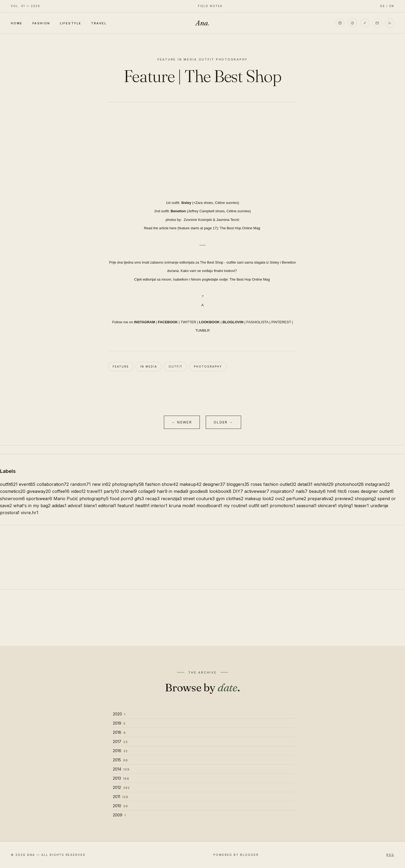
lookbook (220, 491)
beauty (317, 491)
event (27, 484)
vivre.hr (30, 513)
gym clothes (230, 499)
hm (332, 491)
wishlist (324, 484)
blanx (90, 506)
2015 (120, 760)
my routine (235, 506)
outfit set (259, 506)
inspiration (282, 491)
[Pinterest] (352, 23)
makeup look (259, 499)
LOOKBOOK (209, 322)
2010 (120, 806)
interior (159, 506)
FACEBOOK (168, 322)
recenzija (171, 499)
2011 (121, 797)
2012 (121, 787)
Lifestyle (71, 23)
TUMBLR (202, 330)
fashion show (162, 484)
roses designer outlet (371, 491)
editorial (107, 506)
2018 (119, 732)
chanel (129, 491)
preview (344, 499)
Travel (99, 23)
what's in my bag (32, 506)
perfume (296, 499)
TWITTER (188, 322)
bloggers (238, 484)
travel (95, 491)
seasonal (306, 506)
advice (75, 506)
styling (345, 506)
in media (149, 366)
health (142, 506)
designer (214, 484)
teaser (362, 506)
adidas (59, 506)
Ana (202, 23)
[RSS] (390, 23)
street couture (199, 499)
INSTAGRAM (144, 322)
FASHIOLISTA (257, 322)
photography (208, 366)
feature (121, 366)
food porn (122, 499)
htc (342, 491)
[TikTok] (365, 23)
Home (17, 23)
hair (162, 491)
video (78, 491)
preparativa (320, 499)
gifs (139, 499)
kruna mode (182, 506)
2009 (119, 815)
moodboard (209, 506)
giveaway (39, 491)
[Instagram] (340, 23)
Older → (223, 422)
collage (147, 491)
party (111, 491)
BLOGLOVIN (233, 322)
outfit (175, 366)
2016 (120, 751)
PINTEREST (281, 322)
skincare (327, 506)
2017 (120, 741)
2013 (121, 778)
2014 (121, 769)
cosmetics (13, 491)
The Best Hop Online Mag (240, 228)
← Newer (182, 422)
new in (101, 484)
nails (302, 491)
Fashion (41, 23)
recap (152, 499)
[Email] (377, 23)
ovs (280, 499)
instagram (377, 484)
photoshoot (349, 484)
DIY (238, 491)
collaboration (53, 484)
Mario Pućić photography (81, 499)
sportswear (39, 499)
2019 (119, 723)
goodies (199, 491)
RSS (390, 855)
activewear (257, 491)
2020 (119, 714)
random (80, 484)
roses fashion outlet (273, 484)
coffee (61, 491)
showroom (12, 499)
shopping (365, 499)
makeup (190, 484)
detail (305, 484)
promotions (282, 506)
